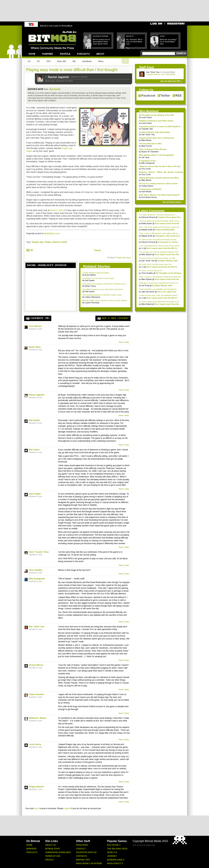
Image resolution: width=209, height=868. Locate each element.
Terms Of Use (53, 856)
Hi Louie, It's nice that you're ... (152, 271)
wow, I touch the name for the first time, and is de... (160, 227)
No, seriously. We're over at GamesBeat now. (134, 42)
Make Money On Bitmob (89, 863)
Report (121, 342)
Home (29, 845)
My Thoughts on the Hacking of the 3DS (156, 115)
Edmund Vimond (148, 217)
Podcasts (32, 852)
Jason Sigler (35, 494)
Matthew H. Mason (38, 718)
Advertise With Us (86, 852)
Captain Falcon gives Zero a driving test (156, 138)
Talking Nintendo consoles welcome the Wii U (159, 178)
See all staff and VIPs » (171, 81)
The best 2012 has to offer (150, 144)
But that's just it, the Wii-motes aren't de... (156, 264)
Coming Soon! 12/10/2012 (150, 189)
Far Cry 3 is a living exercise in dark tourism (158, 183)
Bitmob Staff (53, 849)
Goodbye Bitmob (100, 36)
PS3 (49, 61)
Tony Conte (146, 169)
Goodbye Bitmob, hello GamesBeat (161, 74)
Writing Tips (83, 860)
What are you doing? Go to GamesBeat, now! (168, 42)
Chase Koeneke (36, 694)
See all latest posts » (172, 202)
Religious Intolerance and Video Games (156, 121)
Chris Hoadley (36, 570)
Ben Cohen (34, 450)
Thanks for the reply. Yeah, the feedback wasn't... (159, 295)
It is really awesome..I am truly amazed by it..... (158, 215)
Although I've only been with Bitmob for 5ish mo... (159, 283)
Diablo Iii (112, 852)
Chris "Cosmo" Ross (39, 552)
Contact (81, 849)
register (67, 808)
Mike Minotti (146, 140)
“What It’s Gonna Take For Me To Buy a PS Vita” (160, 166)
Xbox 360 (62, 61)
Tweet (97, 250)
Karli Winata (146, 192)
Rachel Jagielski (59, 77)
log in (37, 808)
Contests (81, 856)
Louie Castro (147, 117)
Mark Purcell (147, 146)
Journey (112, 856)
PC (38, 61)
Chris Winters (35, 326)
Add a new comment (115, 318)
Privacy (50, 860)
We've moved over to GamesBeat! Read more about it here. (101, 42)
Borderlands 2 (116, 860)
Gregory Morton (36, 787)
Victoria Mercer (36, 665)
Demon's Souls (60, 242)
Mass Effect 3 (115, 863)
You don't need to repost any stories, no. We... (158, 258)
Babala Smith (147, 230)
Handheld (87, 61)
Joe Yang (145, 157)
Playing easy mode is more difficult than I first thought (72, 70)
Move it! (130, 36)
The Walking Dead (117, 849)
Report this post (124, 258)
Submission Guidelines (58, 852)
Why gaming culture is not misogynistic (156, 155)
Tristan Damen (147, 186)
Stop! (162, 36)
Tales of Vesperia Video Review (153, 149)
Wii (74, 61)
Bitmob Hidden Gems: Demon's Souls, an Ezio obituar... (105, 300)
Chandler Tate (147, 129)
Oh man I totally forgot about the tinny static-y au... (160, 302)
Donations (82, 845)
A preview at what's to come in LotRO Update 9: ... (161, 126)
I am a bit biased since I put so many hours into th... (160, 246)
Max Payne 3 (114, 845)
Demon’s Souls (57, 210)
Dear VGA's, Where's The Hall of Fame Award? (159, 195)
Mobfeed (31, 849)
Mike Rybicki (147, 254)
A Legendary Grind (147, 161)
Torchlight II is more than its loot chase (98, 278)
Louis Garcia (35, 744)
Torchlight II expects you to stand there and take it (103, 289)
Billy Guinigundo (37, 579)
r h (143, 248)
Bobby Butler (147, 223)
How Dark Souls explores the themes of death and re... (105, 284)
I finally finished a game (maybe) (96, 273)
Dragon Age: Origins (42, 242)
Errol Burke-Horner (149, 197)
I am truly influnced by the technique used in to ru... (160, 221)
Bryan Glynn (35, 347)
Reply (127, 342)
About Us (51, 845)
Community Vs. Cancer (168, 242)
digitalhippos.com (52, 233)
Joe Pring (145, 285)
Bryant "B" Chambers (150, 152)
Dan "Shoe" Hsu (37, 627)
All (29, 61)
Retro (101, 61)
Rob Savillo (55, 89)
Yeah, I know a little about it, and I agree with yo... (159, 233)
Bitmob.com (36, 30)
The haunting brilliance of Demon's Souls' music (102, 295)
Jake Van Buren (148, 292)
